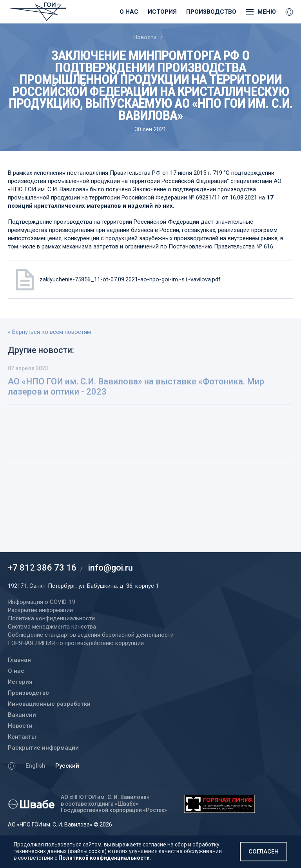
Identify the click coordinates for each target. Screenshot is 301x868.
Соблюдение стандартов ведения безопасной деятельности (91, 635)
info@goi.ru (111, 568)
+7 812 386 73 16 (42, 568)
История (162, 12)
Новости (145, 37)
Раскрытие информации (43, 748)
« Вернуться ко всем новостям (49, 332)
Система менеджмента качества (52, 627)
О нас (129, 12)
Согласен (264, 852)
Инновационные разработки (49, 704)
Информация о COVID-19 (42, 602)
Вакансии (22, 715)
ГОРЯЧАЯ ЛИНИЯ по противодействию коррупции (76, 643)
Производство (211, 12)
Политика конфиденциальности (51, 618)
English (35, 766)
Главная (19, 660)
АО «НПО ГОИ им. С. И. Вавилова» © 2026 (60, 825)
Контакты (22, 737)
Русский (67, 766)
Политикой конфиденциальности (104, 858)
